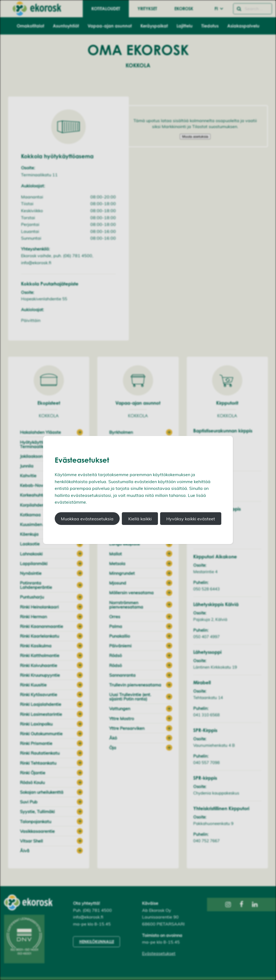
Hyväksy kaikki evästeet (191, 519)
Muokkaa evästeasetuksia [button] (87, 519)
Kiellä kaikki (140, 519)
